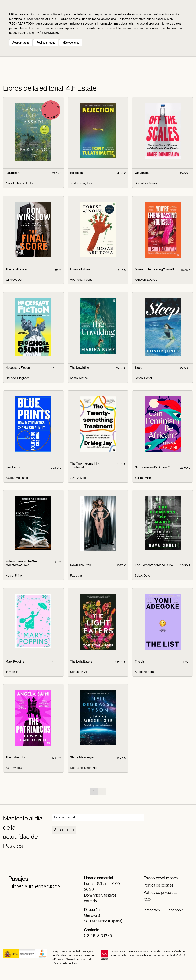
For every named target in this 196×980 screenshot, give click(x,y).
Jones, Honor (143, 378)
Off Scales (142, 173)
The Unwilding (80, 368)
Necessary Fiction (18, 368)
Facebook (175, 910)
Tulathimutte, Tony (81, 183)
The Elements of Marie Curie (154, 565)
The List (140, 661)
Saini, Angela (14, 768)
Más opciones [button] (71, 43)
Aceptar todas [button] (21, 43)
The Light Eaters (81, 661)
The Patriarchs (16, 757)
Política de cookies (158, 885)
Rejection (76, 173)
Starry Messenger (82, 757)
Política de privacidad (161, 893)
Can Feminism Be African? (152, 467)
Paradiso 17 (13, 173)
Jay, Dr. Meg (78, 478)
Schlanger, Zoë (80, 672)
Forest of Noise (80, 269)
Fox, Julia (76, 575)
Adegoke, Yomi (145, 672)
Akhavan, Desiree (146, 280)
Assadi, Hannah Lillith (19, 183)
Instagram (152, 910)
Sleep (139, 368)
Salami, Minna (144, 478)
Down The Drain (81, 565)
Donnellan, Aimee (146, 183)
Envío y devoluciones (161, 878)
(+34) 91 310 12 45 (98, 936)
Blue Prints (13, 467)
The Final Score (16, 269)
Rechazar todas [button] (46, 43)
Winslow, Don (14, 280)
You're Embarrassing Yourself (154, 269)
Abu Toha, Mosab (81, 280)
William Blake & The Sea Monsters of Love (22, 563)
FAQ (147, 900)
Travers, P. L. (14, 672)
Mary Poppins (15, 661)
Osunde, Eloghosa (18, 378)
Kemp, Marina (79, 378)
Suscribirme (64, 830)
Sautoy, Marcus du (17, 478)
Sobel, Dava (143, 575)
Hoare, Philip (14, 575)
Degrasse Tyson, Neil (84, 768)
